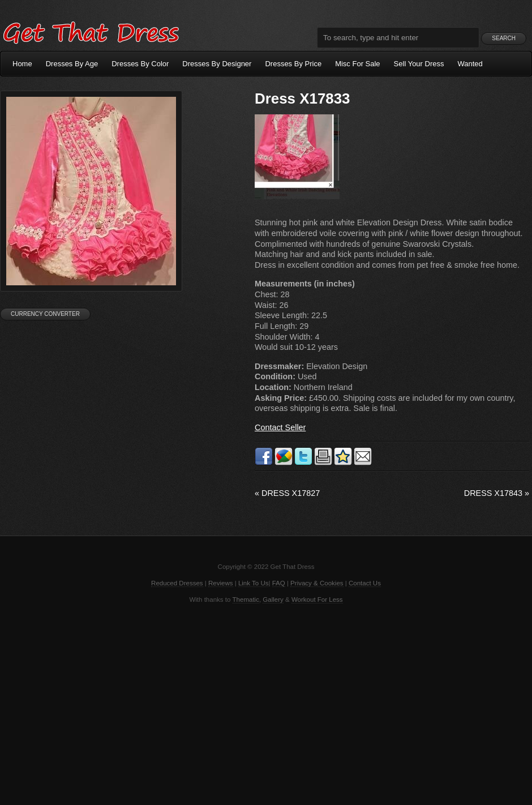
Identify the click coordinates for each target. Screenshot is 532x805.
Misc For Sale (357, 64)
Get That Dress (91, 31)
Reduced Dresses (177, 583)
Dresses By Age (72, 64)
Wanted (470, 64)
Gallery (273, 600)
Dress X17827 (287, 493)
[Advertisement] (266, 703)
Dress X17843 (497, 493)
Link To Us (254, 583)
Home (22, 64)
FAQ (279, 583)
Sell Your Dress (419, 64)
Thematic (246, 600)
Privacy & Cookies (317, 583)
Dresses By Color (140, 64)
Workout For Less (317, 600)
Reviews (221, 583)
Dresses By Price (293, 64)
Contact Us (365, 583)
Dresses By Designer (217, 64)
